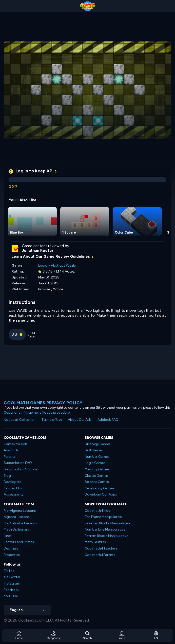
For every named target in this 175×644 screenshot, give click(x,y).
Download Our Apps (101, 494)
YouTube (11, 596)
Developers (12, 482)
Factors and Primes (19, 542)
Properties (12, 555)
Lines (8, 536)
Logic (43, 266)
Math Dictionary (16, 529)
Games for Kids (16, 444)
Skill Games (94, 450)
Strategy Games (98, 444)
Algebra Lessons (17, 517)
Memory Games (97, 469)
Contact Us (13, 488)
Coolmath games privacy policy (43, 403)
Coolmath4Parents (100, 555)
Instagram (12, 583)
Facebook (12, 590)
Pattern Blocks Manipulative (106, 536)
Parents (10, 457)
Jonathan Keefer (38, 251)
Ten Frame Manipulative (103, 517)
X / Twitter (12, 577)
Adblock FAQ (108, 420)
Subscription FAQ (18, 463)
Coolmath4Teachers (101, 548)
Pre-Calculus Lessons (20, 523)
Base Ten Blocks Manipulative (107, 523)
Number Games (97, 457)
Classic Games (96, 476)
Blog (7, 476)
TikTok (9, 571)
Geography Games (99, 488)
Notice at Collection (20, 420)
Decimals (11, 548)
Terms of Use (52, 420)
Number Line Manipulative (105, 529)
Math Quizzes (95, 542)
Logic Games (95, 463)
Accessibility (14, 494)
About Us (11, 450)
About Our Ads (80, 420)
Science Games (97, 482)
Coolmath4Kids (97, 511)
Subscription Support (21, 469)
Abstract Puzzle (63, 266)
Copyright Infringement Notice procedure (37, 413)
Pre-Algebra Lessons (20, 511)
